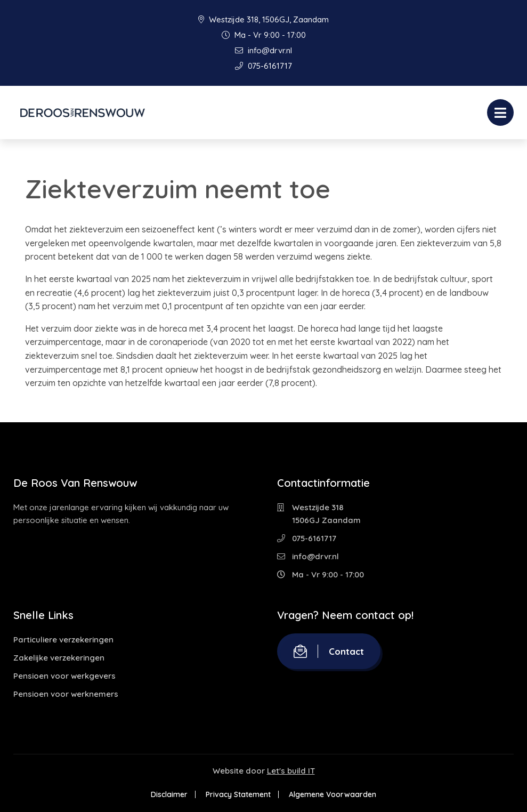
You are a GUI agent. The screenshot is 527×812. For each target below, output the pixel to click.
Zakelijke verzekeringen (59, 658)
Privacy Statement (238, 794)
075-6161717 (263, 66)
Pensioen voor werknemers (66, 694)
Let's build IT (291, 771)
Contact (329, 651)
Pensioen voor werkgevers (64, 676)
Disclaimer (169, 794)
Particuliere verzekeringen (63, 640)
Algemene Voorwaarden (333, 794)
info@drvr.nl (263, 50)
